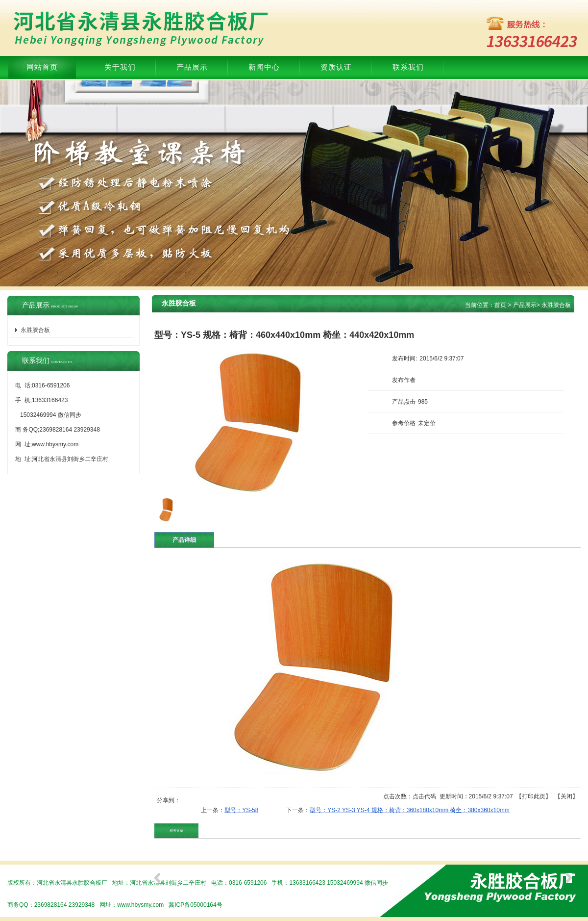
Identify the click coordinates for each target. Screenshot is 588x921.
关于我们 (120, 67)
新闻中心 (264, 67)
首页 (500, 305)
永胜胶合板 (556, 305)
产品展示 (192, 67)
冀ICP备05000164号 (195, 905)
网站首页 (42, 67)
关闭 (566, 796)
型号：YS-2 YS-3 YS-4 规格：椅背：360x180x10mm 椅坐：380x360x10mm (410, 810)
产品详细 (184, 540)
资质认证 (336, 67)
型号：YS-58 (241, 810)
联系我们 (408, 67)
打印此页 (534, 796)
